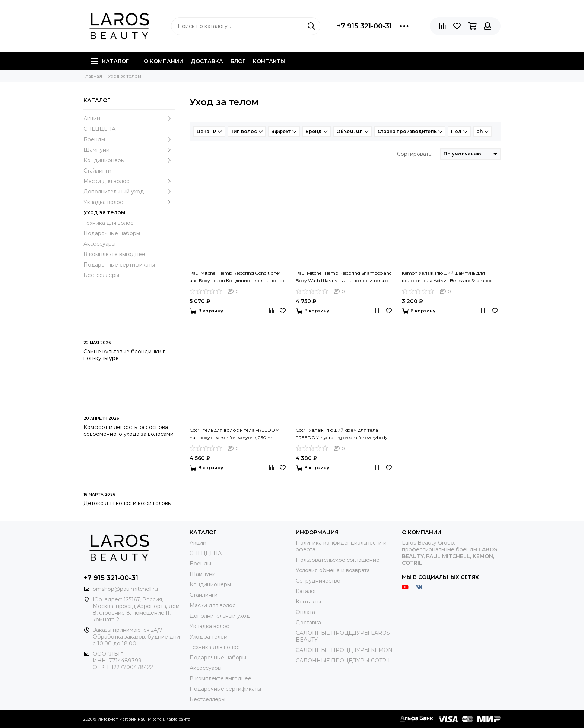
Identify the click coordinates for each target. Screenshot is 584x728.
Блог (238, 61)
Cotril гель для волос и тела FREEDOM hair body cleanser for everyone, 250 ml (234, 434)
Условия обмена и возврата (333, 570)
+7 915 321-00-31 (364, 26)
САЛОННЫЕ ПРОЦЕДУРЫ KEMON (344, 650)
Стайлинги (97, 171)
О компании (164, 61)
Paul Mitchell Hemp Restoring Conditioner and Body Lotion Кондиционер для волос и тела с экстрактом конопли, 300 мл (237, 277)
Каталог (110, 61)
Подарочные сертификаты (119, 265)
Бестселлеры (101, 275)
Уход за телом (104, 212)
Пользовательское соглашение (338, 560)
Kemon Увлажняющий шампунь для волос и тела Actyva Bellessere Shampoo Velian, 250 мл (447, 277)
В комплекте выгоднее (114, 254)
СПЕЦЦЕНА (99, 129)
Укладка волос (129, 202)
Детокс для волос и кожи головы (128, 503)
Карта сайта (178, 719)
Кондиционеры (129, 160)
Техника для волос (108, 223)
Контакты (269, 61)
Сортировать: (415, 154)
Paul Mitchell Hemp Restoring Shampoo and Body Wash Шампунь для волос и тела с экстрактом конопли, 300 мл (344, 277)
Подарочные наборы (112, 233)
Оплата (305, 612)
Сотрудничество (318, 581)
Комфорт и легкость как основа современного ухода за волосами (128, 431)
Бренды (129, 139)
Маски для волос (129, 181)
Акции (129, 119)
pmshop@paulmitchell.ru (125, 589)
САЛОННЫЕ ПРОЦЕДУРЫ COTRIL (344, 661)
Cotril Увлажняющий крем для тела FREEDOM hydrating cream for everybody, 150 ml (342, 434)
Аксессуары (99, 244)
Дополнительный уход (129, 192)
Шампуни (129, 150)
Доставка (207, 61)
